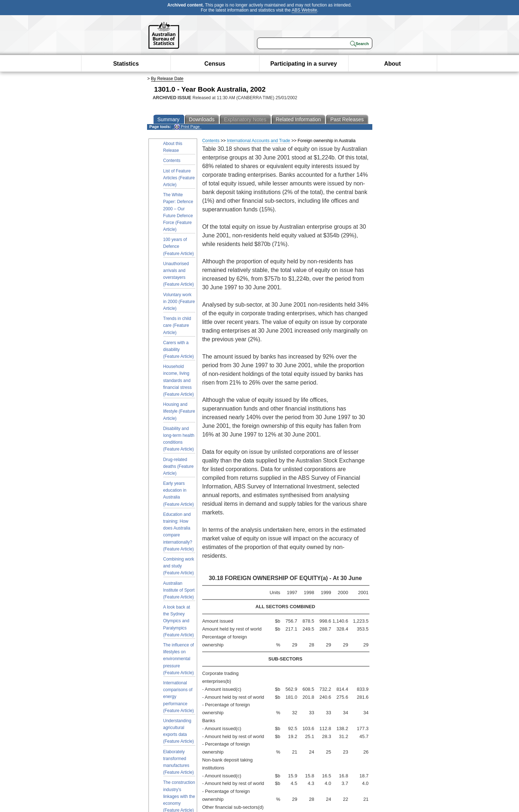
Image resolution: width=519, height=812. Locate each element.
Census (215, 64)
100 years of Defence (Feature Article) (179, 246)
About (392, 64)
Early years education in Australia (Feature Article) (179, 494)
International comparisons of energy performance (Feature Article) (179, 697)
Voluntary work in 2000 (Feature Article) (179, 302)
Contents (172, 161)
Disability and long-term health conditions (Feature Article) (179, 439)
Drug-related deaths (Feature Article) (179, 466)
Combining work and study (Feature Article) (179, 566)
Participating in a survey (304, 64)
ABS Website (304, 10)
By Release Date (167, 79)
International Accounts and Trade (259, 141)
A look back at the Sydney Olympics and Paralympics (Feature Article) (179, 621)
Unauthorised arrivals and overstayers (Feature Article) (179, 274)
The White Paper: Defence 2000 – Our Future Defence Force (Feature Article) (178, 212)
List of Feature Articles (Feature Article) (179, 178)
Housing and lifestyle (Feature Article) (179, 411)
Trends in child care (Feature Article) (177, 325)
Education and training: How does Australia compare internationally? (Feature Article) (179, 532)
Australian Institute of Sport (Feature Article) (179, 590)
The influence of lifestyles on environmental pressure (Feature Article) (179, 659)
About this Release (173, 147)
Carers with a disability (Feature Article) (179, 350)
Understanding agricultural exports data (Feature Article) (179, 731)
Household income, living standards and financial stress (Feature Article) (179, 380)
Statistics (126, 64)
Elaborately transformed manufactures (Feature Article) (179, 762)
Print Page (187, 127)
